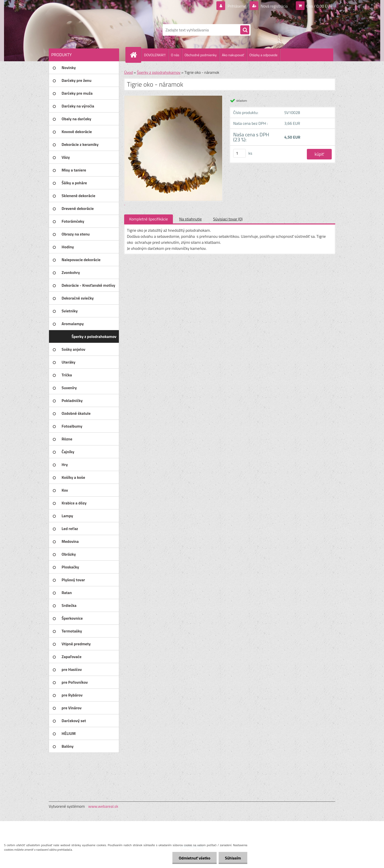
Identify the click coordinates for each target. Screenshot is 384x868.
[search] (245, 30)
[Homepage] (135, 55)
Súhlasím (233, 858)
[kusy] (239, 153)
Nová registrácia (274, 6)
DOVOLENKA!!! (155, 55)
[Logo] (83, 30)
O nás (175, 55)
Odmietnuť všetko (195, 858)
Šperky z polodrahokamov (159, 72)
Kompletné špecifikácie (149, 219)
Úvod (129, 72)
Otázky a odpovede (263, 55)
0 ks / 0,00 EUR (319, 6)
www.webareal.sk (103, 806)
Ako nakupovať (233, 55)
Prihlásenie (237, 6)
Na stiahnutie (190, 219)
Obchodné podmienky (201, 55)
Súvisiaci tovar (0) (228, 219)
